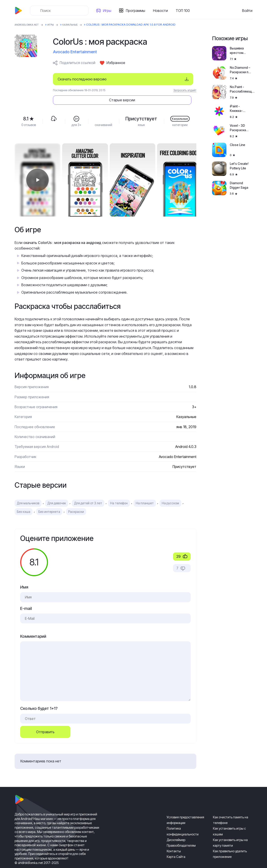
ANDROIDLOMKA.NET (29, 25)
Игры (109, 11)
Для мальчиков (28, 490)
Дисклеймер (176, 827)
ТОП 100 (185, 11)
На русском (170, 490)
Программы (137, 11)
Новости (162, 11)
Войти (247, 11)
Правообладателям (181, 833)
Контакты (174, 838)
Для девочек (57, 490)
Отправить (45, 719)
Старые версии (169, 79)
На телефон (119, 490)
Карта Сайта (176, 844)
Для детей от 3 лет (88, 490)
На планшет (145, 490)
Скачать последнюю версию (82, 79)
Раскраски (76, 499)
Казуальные (77, 25)
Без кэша (24, 499)
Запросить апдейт (185, 90)
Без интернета (49, 499)
